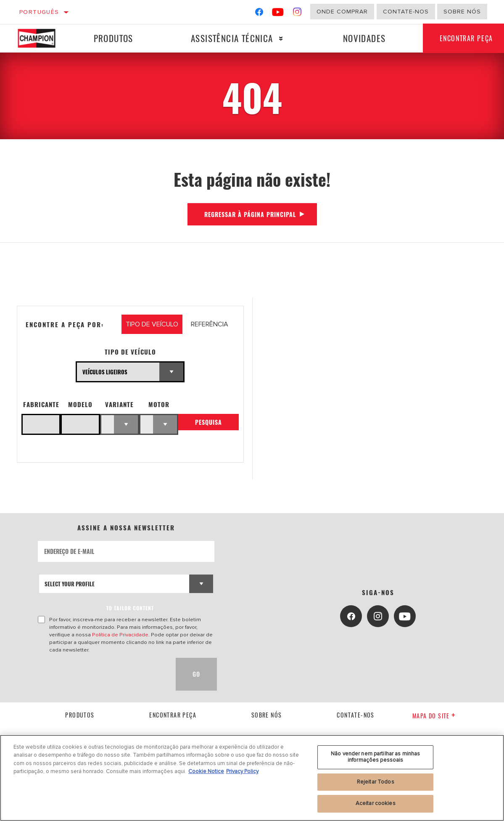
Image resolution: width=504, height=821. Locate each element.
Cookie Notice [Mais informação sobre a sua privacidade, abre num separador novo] (206, 771)
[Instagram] (297, 14)
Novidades (364, 38)
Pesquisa (208, 422)
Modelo (80, 404)
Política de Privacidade (120, 635)
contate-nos (355, 715)
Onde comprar (342, 12)
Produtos (113, 38)
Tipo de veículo (130, 352)
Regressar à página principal (250, 214)
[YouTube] (278, 14)
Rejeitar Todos (376, 782)
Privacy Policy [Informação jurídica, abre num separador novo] (242, 771)
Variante (119, 404)
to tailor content (130, 608)
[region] (252, 778)
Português (39, 12)
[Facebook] (259, 14)
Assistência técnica (232, 38)
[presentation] (102, 674)
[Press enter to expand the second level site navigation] (281, 38)
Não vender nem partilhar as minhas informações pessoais (375, 757)
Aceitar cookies (376, 803)
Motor (159, 404)
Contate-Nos (406, 12)
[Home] (41, 38)
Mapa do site (434, 716)
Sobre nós (462, 12)
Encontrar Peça (173, 715)
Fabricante (41, 404)
